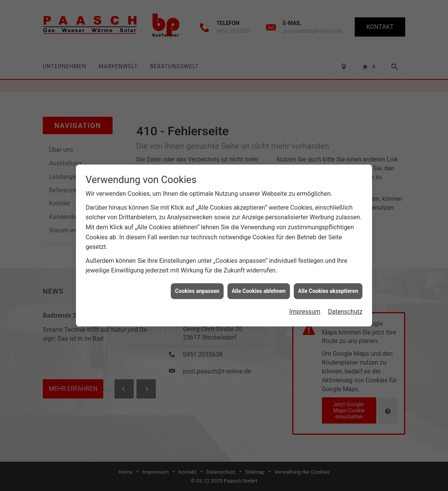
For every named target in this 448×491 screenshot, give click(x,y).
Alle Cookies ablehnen (259, 288)
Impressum (305, 309)
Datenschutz (345, 309)
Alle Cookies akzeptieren (328, 288)
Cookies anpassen (197, 288)
